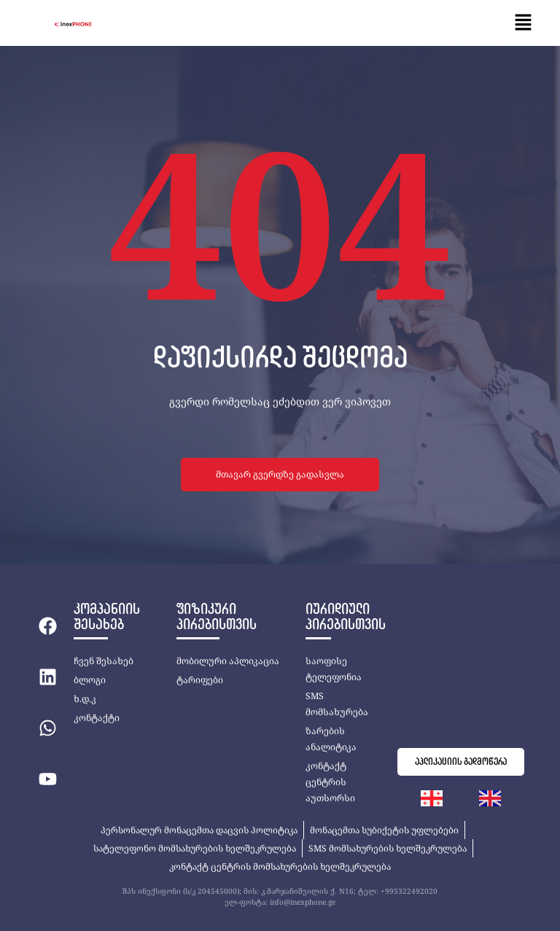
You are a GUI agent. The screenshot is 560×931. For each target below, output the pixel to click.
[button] (524, 23)
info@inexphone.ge (303, 902)
